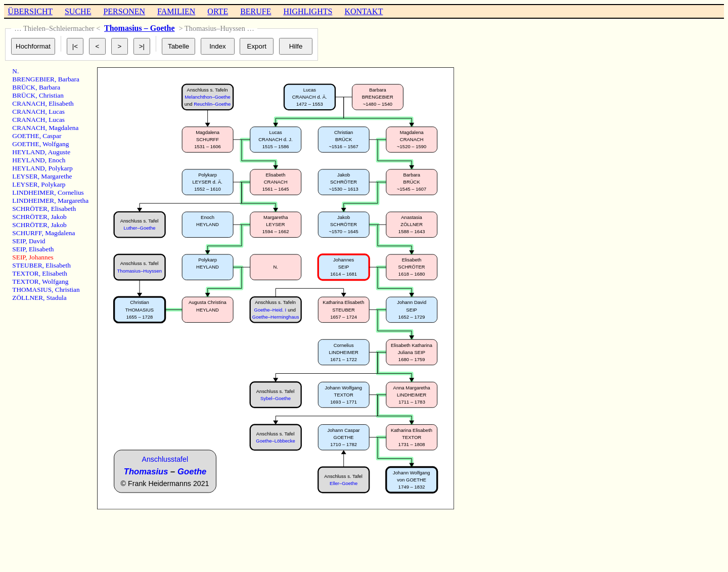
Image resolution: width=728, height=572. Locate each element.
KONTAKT (363, 11)
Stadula (57, 298)
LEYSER (25, 176)
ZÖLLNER (28, 298)
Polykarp (60, 168)
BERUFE (256, 11)
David (37, 241)
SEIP (19, 241)
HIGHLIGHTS (308, 11)
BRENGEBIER (33, 79)
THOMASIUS (32, 290)
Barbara (69, 79)
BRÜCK (24, 87)
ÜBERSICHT (30, 11)
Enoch (57, 160)
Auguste (59, 152)
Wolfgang (56, 144)
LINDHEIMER (33, 192)
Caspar (52, 136)
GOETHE (26, 136)
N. (15, 71)
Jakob (59, 217)
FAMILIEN (176, 11)
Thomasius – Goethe (140, 28)
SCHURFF (27, 233)
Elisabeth (61, 103)
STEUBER (27, 265)
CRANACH (29, 103)
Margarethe (56, 176)
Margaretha (73, 201)
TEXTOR (25, 273)
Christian (51, 95)
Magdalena (63, 128)
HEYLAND (28, 152)
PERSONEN (124, 11)
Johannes (41, 257)
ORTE (218, 11)
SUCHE (78, 11)
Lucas (57, 112)
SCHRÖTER (30, 209)
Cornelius (71, 192)
